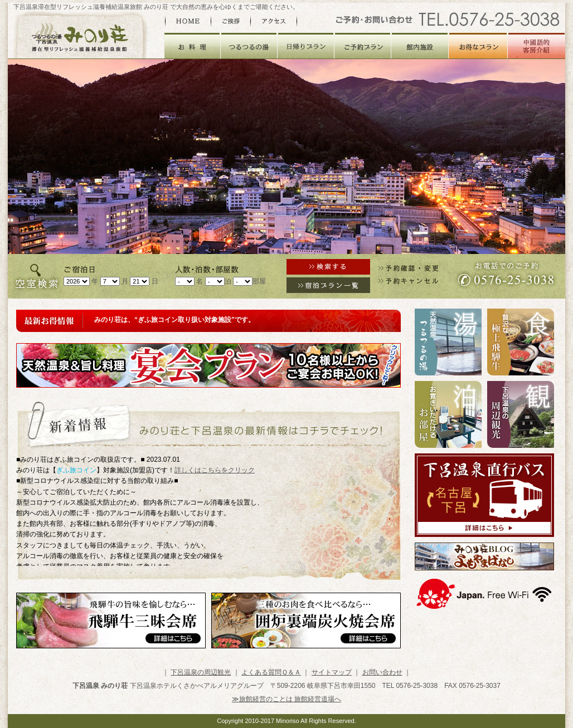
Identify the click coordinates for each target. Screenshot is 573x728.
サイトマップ (332, 672)
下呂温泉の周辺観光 (201, 672)
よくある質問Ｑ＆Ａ (271, 672)
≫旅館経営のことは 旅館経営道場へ (286, 699)
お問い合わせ (382, 672)
